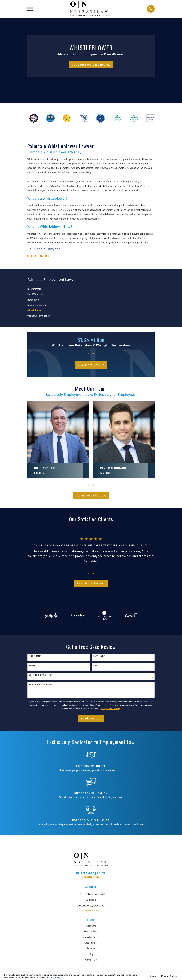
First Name (35, 657)
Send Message (91, 719)
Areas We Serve (91, 937)
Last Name (99, 657)
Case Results (91, 943)
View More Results (91, 365)
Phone (32, 666)
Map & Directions (91, 911)
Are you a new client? (41, 675)
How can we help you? (41, 685)
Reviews (91, 949)
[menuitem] (91, 289)
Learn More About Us (91, 496)
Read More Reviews (91, 584)
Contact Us (91, 960)
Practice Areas (91, 932)
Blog (91, 954)
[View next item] (94, 355)
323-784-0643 (91, 877)
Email (96, 666)
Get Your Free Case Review (91, 65)
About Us (91, 926)
